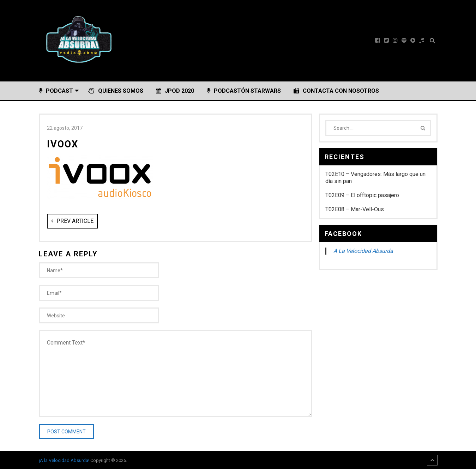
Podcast (56, 91)
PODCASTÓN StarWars (244, 91)
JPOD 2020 (175, 91)
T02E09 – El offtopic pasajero (362, 195)
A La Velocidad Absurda (363, 251)
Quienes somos (116, 91)
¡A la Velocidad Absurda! (64, 460)
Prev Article (72, 221)
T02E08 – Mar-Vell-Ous (355, 209)
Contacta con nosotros (336, 91)
